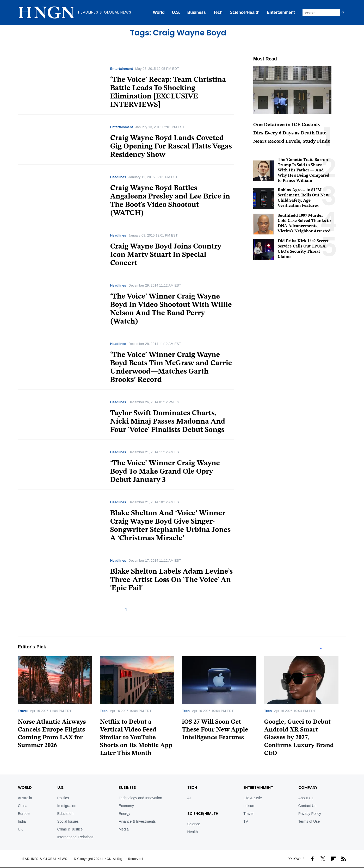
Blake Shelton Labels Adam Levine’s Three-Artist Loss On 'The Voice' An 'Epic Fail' (171, 580)
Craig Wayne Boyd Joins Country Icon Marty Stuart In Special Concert (166, 255)
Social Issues (68, 821)
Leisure (249, 806)
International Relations (75, 837)
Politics (63, 798)
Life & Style (253, 798)
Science (194, 824)
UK (20, 829)
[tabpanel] (59, 704)
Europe (24, 814)
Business (197, 12)
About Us (306, 798)
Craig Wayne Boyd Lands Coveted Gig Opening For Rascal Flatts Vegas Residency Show (171, 147)
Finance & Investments (137, 821)
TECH (192, 788)
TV (246, 821)
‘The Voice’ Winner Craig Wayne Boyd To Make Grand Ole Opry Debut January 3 (165, 472)
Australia (25, 798)
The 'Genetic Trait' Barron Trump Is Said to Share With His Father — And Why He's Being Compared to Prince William (304, 170)
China (23, 806)
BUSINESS (127, 788)
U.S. (176, 12)
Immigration (67, 806)
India (22, 821)
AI (189, 798)
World (159, 12)
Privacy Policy (310, 814)
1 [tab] (321, 648)
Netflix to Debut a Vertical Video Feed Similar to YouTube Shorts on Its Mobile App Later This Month (136, 738)
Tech (218, 12)
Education (65, 814)
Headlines (118, 177)
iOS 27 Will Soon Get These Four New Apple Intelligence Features (215, 730)
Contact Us (307, 806)
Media (124, 829)
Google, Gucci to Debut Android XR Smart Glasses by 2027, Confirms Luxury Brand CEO (299, 738)
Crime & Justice (70, 829)
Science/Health (245, 12)
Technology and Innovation (140, 798)
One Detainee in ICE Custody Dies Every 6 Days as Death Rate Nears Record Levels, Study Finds (292, 133)
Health (193, 832)
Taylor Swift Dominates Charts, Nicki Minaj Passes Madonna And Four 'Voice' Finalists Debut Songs (168, 422)
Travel (23, 711)
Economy (126, 806)
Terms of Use (309, 821)
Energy (124, 814)
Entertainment (281, 12)
